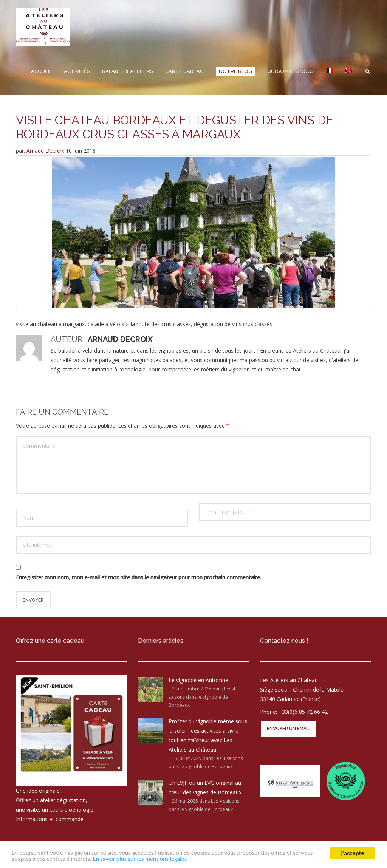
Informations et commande (50, 819)
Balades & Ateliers (128, 71)
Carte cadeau (184, 71)
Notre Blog (235, 71)
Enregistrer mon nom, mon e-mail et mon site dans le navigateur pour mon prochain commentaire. (139, 577)
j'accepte (353, 852)
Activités (77, 71)
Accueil (41, 71)
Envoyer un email (289, 729)
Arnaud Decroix (46, 151)
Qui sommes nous (291, 71)
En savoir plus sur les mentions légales (169, 859)
